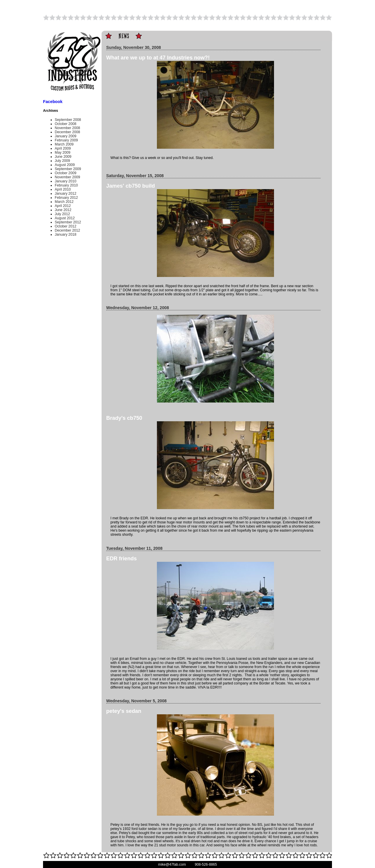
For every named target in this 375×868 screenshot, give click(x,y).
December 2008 (67, 132)
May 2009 (62, 153)
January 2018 (66, 234)
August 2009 (65, 165)
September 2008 (68, 120)
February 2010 (66, 185)
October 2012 (66, 226)
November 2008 (67, 128)
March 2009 (64, 144)
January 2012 (66, 194)
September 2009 (68, 169)
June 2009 (63, 157)
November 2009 (67, 177)
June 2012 (63, 210)
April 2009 (63, 148)
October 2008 (66, 124)
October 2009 (66, 173)
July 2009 (62, 161)
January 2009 (66, 136)
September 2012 (68, 222)
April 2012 (63, 206)
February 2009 (66, 140)
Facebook (53, 102)
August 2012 (65, 218)
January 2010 (66, 181)
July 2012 (62, 214)
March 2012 (64, 202)
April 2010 (63, 189)
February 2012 (66, 198)
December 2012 (67, 230)
